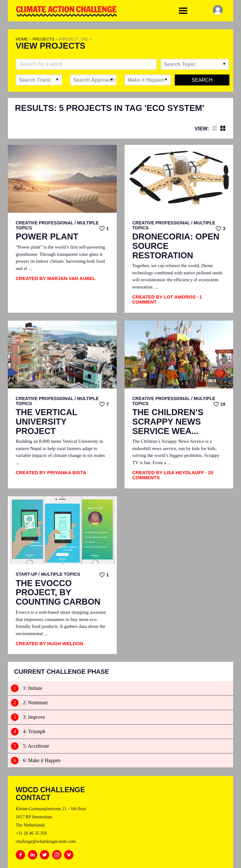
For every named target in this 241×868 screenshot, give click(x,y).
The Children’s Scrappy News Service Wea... (168, 422)
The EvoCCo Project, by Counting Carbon (58, 593)
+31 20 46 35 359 (31, 833)
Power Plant (47, 237)
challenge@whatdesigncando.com (46, 841)
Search (202, 80)
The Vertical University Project (46, 422)
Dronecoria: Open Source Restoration (176, 246)
